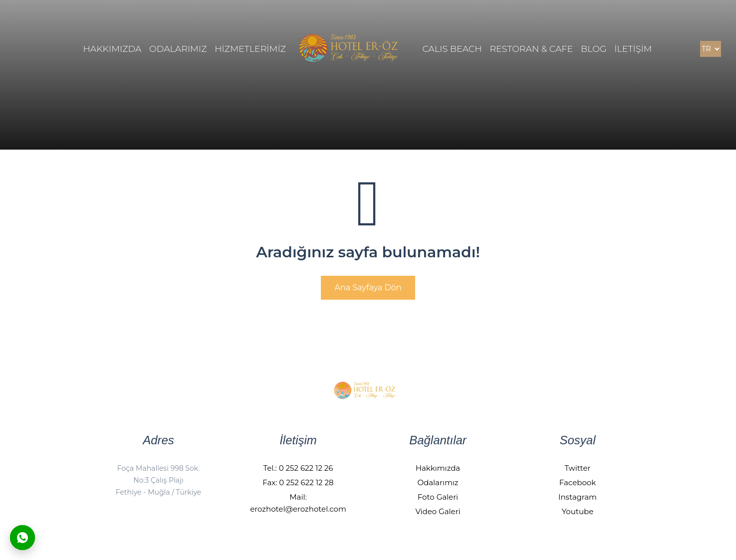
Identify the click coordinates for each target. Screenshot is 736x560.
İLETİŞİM (633, 49)
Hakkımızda (438, 468)
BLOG (594, 49)
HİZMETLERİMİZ (250, 49)
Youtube (578, 511)
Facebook (578, 482)
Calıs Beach (452, 49)
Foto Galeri (438, 497)
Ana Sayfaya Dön (368, 287)
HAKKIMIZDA (113, 49)
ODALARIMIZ (178, 49)
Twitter (578, 468)
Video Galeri (438, 511)
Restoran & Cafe (531, 49)
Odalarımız (438, 482)
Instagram (578, 497)
